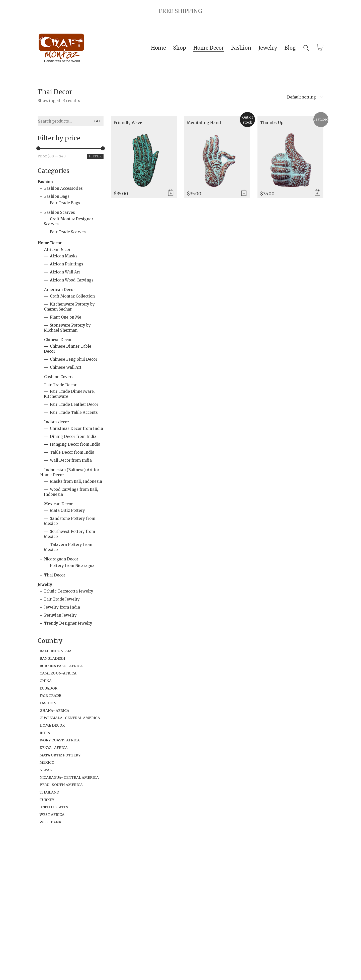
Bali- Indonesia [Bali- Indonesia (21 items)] (56, 651)
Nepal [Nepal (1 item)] (46, 770)
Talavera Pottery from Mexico (68, 547)
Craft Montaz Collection (72, 296)
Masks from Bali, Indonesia (76, 481)
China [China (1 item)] (46, 681)
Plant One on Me (66, 317)
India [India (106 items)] (45, 733)
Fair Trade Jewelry (62, 599)
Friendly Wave (128, 123)
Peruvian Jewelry (60, 615)
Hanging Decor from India (75, 444)
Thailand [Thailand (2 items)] (49, 792)
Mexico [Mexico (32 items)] (47, 762)
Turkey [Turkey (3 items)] (47, 800)
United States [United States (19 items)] (54, 807)
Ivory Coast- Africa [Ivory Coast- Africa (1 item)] (60, 740)
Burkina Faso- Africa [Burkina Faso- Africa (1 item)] (61, 666)
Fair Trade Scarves (68, 232)
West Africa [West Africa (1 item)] (52, 815)
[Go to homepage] (61, 48)
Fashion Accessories (63, 188)
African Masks (64, 256)
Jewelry (45, 585)
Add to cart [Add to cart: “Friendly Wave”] (171, 193)
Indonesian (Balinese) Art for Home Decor (70, 472)
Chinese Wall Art (66, 367)
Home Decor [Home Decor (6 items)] (52, 725)
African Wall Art (65, 272)
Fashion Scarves (60, 212)
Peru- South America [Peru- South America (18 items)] (61, 785)
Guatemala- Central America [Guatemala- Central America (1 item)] (70, 718)
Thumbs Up (272, 123)
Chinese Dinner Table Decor (68, 349)
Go (97, 121)
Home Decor (50, 243)
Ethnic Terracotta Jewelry (69, 591)
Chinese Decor (58, 340)
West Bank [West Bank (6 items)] (50, 822)
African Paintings (67, 264)
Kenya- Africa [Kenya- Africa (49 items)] (54, 748)
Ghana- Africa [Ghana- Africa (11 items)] (54, 711)
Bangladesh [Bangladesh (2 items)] (52, 658)
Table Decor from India (72, 452)
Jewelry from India (62, 607)
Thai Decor (55, 575)
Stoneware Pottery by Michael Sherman (67, 328)
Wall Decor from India (71, 460)
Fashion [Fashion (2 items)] (48, 703)
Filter (95, 156)
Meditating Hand (204, 123)
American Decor (60, 290)
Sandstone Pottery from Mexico (70, 521)
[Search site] (306, 48)
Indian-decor (57, 422)
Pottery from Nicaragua (72, 566)
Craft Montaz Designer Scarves (69, 221)
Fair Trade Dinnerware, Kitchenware (69, 394)
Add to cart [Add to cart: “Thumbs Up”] (317, 193)
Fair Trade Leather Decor (74, 404)
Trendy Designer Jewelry (68, 623)
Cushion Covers (59, 377)
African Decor (57, 250)
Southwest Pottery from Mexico (69, 534)
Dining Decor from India (73, 436)
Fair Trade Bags (65, 203)
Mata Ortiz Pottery (67, 510)
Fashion (45, 182)
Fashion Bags (57, 196)
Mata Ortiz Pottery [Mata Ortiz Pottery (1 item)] (60, 755)
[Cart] (320, 48)
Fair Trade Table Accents (74, 412)
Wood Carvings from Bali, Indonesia (71, 492)
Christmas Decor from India (76, 428)
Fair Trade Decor (60, 385)
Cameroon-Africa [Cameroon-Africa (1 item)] (58, 673)
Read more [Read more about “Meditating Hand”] (244, 193)
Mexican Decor (58, 504)
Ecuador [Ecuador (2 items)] (49, 688)
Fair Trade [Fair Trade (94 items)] (50, 696)
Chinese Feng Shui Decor (74, 359)
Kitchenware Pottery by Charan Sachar (69, 307)
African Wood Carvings (72, 280)
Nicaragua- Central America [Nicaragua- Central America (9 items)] (69, 777)
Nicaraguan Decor (61, 559)
